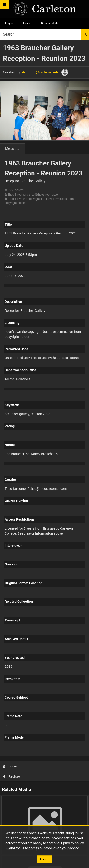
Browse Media (50, 23)
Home (27, 23)
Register (12, 776)
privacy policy (73, 843)
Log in (9, 23)
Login (10, 766)
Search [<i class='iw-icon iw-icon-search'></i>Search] (85, 34)
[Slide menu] (4, 4)
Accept (44, 859)
